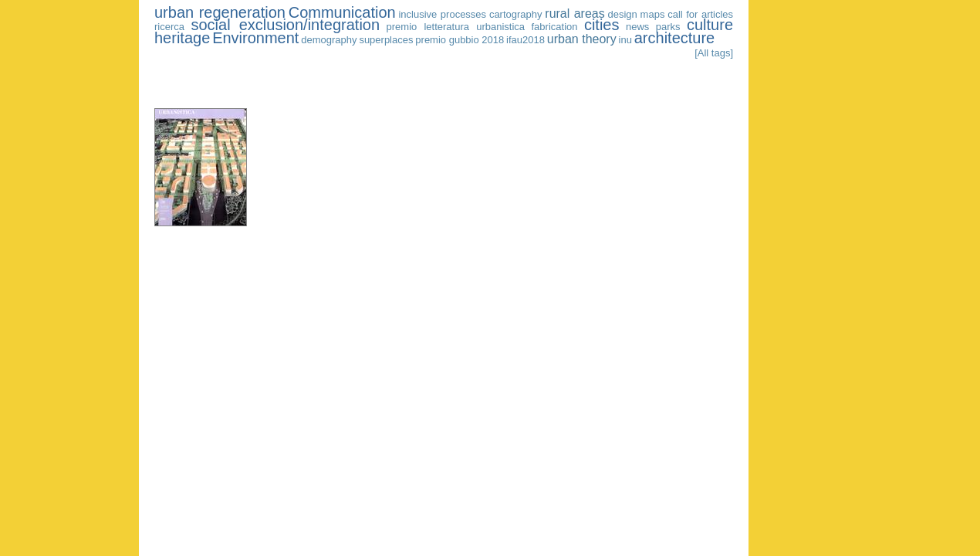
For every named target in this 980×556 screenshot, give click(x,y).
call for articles (700, 14)
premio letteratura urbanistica (456, 27)
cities (602, 25)
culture (710, 25)
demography (329, 40)
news (637, 27)
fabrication (555, 27)
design (623, 14)
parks (668, 27)
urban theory (582, 39)
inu (625, 40)
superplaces (386, 40)
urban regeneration (220, 12)
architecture (675, 38)
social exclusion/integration (285, 25)
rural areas (574, 14)
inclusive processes (442, 14)
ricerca (169, 27)
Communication (342, 12)
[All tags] (714, 53)
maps (653, 14)
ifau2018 (525, 40)
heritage (182, 38)
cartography (516, 14)
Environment (255, 38)
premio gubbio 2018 (460, 40)
